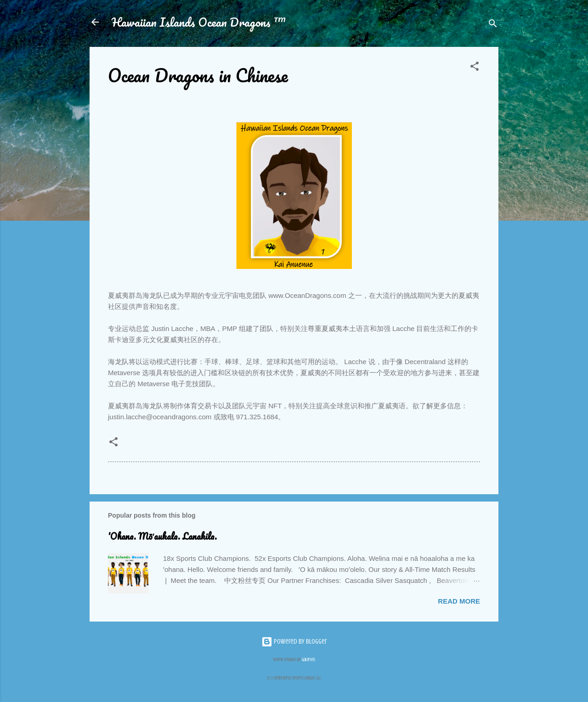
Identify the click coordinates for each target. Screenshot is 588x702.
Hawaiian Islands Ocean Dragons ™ (199, 22)
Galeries (308, 659)
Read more (459, 601)
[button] (475, 68)
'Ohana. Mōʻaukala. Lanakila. (162, 536)
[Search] (493, 25)
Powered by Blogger (294, 642)
